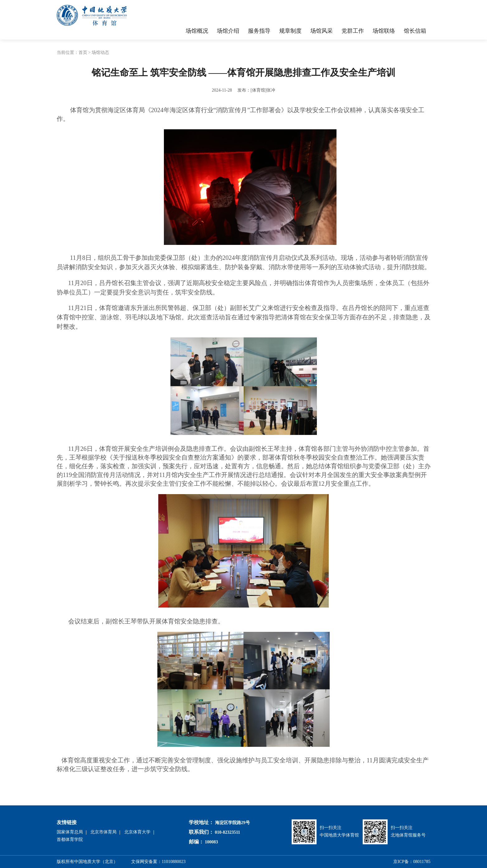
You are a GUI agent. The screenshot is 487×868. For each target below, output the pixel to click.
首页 (83, 52)
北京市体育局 (103, 832)
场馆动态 (100, 52)
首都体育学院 (70, 839)
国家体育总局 (70, 832)
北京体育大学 (137, 832)
